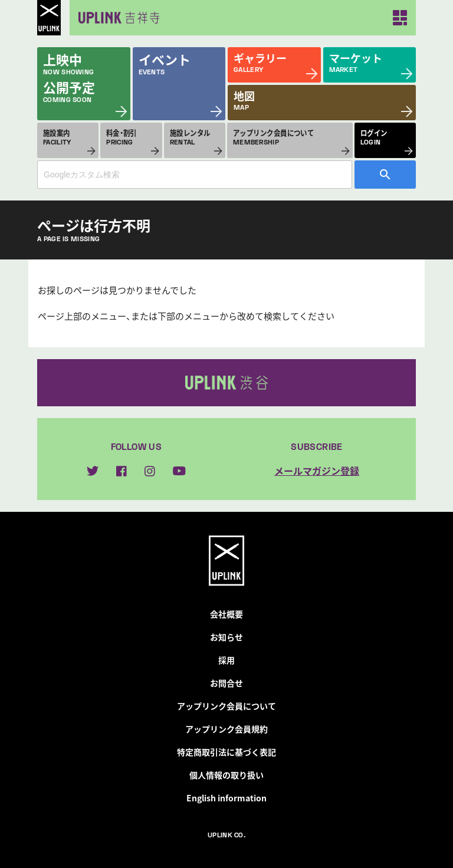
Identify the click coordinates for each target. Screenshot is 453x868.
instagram (150, 471)
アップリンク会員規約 (226, 729)
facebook (122, 471)
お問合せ (226, 683)
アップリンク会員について (226, 706)
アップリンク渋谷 (226, 383)
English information (226, 798)
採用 (226, 660)
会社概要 (226, 614)
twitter (93, 471)
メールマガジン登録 (317, 471)
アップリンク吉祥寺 (117, 18)
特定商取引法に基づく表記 (226, 752)
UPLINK (49, 18)
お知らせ (226, 637)
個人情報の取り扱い (226, 775)
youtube (179, 471)
